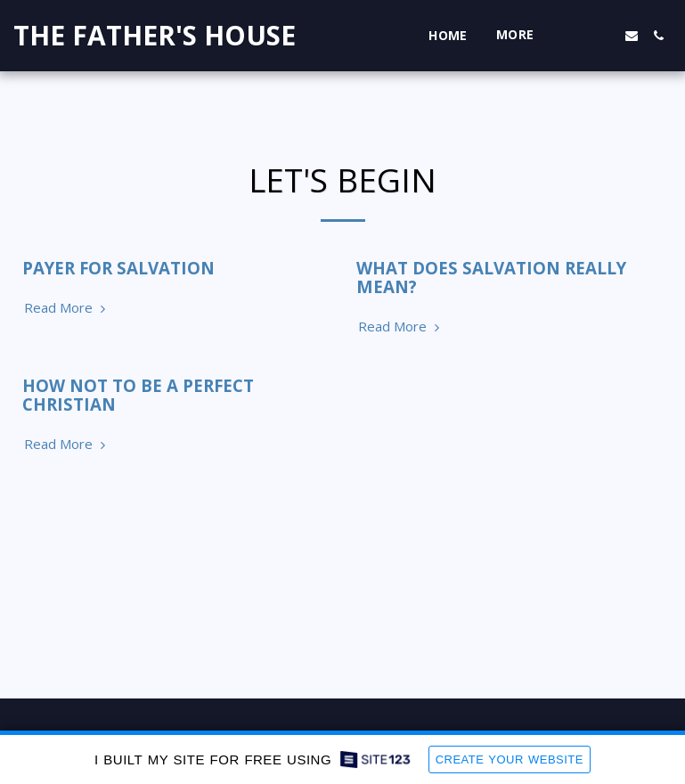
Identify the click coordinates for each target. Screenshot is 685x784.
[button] (578, 36)
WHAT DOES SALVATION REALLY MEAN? (491, 277)
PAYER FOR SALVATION (118, 268)
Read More (67, 308)
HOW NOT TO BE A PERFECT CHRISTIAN (138, 395)
